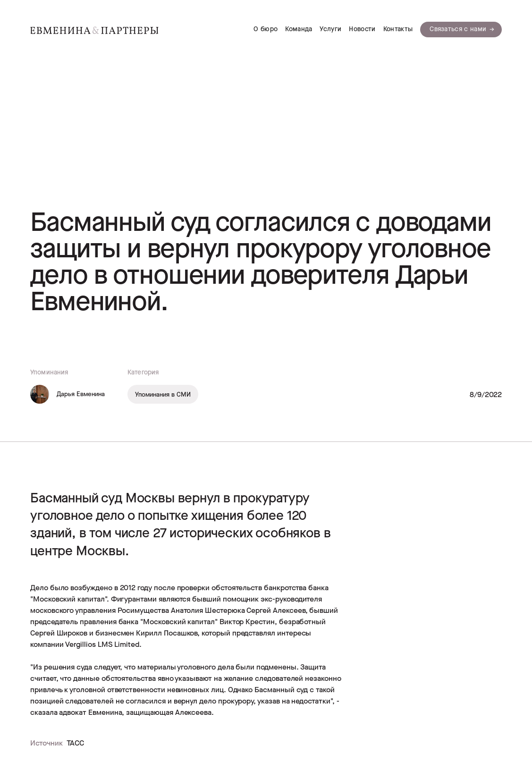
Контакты (398, 29)
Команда (299, 29)
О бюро (266, 29)
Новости (362, 29)
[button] (461, 30)
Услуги (330, 29)
